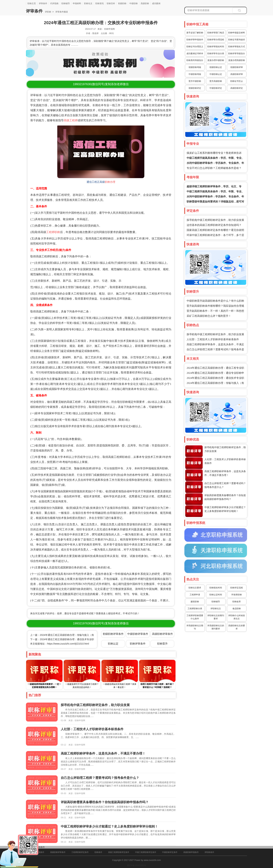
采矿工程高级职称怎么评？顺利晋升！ (209, 316)
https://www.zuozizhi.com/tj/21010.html (68, 644)
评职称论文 (216, 609)
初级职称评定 (195, 88)
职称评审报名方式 (237, 47)
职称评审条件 (138, 644)
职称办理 (110, 182)
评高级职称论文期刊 (195, 627)
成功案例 (156, 3)
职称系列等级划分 (195, 60)
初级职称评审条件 (113, 634)
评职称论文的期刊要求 (216, 617)
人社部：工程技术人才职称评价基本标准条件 (213, 339)
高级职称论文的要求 (237, 627)
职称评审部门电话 (216, 33)
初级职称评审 (237, 67)
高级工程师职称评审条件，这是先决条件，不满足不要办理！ (103, 753)
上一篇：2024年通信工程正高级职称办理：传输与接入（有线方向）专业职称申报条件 (77, 635)
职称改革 (237, 602)
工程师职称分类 (195, 609)
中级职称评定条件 (170, 852)
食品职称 (237, 609)
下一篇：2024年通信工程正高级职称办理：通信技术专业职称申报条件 (68, 639)
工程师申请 (195, 595)
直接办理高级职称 (237, 60)
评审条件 (43, 3)
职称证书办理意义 (195, 47)
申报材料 (77, 3)
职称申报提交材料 (237, 33)
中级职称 (134, 3)
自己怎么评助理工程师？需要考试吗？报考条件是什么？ (100, 778)
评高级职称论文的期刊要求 (216, 627)
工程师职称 (53, 232)
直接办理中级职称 (216, 60)
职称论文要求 (195, 588)
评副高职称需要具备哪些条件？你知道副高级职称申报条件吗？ (105, 802)
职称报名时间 (216, 588)
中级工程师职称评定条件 (146, 852)
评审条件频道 (61, 12)
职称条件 (41, 847)
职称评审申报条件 (195, 40)
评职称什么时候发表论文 (237, 617)
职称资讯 (100, 3)
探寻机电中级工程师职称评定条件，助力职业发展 (215, 220)
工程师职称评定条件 (80, 852)
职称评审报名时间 (216, 47)
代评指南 (54, 3)
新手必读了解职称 (195, 33)
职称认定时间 (216, 595)
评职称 (48, 12)
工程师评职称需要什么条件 (195, 617)
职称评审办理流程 (216, 40)
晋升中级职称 (195, 81)
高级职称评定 (237, 88)
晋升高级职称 (216, 81)
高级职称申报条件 (191, 852)
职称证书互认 (237, 81)
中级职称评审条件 (138, 634)
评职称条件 (209, 852)
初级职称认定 (216, 67)
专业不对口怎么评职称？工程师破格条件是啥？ (214, 168)
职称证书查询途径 (237, 40)
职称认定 (113, 644)
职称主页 (32, 3)
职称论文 (88, 3)
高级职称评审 (237, 74)
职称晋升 (162, 644)
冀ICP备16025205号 (136, 865)
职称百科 (111, 3)
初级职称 (122, 3)
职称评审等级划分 (237, 54)
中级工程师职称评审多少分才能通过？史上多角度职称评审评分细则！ (109, 826)
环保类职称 (237, 595)
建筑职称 (195, 602)
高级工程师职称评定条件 (119, 852)
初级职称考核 (195, 67)
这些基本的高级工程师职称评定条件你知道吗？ (214, 225)
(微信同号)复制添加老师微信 (101, 84)
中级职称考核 (195, 74)
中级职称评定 (216, 88)
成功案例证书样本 (195, 54)
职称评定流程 (237, 588)
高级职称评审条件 (162, 634)
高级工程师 (71, 120)
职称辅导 (66, 3)
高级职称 (145, 3)
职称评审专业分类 (216, 54)
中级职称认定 (216, 74)
